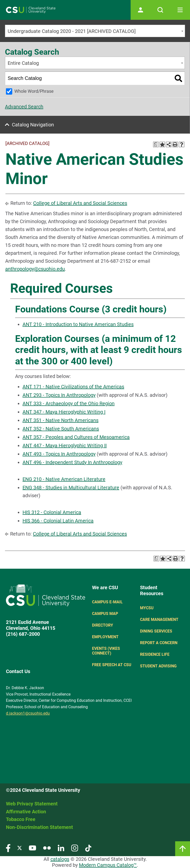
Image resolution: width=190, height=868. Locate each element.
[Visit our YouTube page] (32, 848)
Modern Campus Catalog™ (108, 865)
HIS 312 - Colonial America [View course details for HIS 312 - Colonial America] (52, 512)
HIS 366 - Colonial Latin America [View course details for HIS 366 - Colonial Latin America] (58, 521)
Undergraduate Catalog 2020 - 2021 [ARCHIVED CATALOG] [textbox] (72, 31)
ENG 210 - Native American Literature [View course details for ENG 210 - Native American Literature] (64, 479)
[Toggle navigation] (180, 10)
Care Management (159, 620)
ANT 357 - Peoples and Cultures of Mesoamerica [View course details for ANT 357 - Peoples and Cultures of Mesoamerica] (76, 437)
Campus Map (105, 614)
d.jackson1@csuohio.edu (28, 713)
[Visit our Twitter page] (20, 848)
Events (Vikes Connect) (106, 651)
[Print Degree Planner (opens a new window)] (156, 144)
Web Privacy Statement (32, 804)
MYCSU (147, 608)
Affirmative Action (26, 812)
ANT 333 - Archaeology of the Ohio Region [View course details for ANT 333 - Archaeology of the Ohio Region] (69, 403)
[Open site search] (160, 10)
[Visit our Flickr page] (47, 848)
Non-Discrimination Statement (39, 827)
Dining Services (156, 631)
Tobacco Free (21, 819)
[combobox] (95, 31)
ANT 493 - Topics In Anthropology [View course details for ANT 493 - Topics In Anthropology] (59, 454)
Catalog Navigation (33, 125)
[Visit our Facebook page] (8, 848)
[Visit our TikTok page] (88, 848)
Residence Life (155, 654)
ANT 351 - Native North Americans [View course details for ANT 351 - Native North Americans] (60, 420)
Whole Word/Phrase (34, 91)
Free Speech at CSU (112, 665)
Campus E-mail (107, 602)
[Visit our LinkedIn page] (61, 848)
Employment (105, 637)
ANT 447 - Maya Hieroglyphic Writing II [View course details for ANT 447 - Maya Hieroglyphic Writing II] (65, 446)
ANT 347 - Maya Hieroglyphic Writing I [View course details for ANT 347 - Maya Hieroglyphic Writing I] (64, 412)
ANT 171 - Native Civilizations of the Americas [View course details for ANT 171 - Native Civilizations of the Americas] (73, 387)
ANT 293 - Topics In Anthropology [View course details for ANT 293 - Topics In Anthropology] (59, 395)
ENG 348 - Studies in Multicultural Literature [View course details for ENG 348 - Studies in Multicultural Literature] (71, 488)
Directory (103, 625)
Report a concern (159, 643)
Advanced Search (24, 107)
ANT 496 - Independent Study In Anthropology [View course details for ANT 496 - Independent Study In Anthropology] (72, 462)
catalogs (60, 859)
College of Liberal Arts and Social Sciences (80, 203)
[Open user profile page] (141, 10)
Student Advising (158, 666)
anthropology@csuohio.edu (35, 269)
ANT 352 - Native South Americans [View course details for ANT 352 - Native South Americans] (61, 429)
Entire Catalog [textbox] (23, 63)
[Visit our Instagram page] (75, 848)
